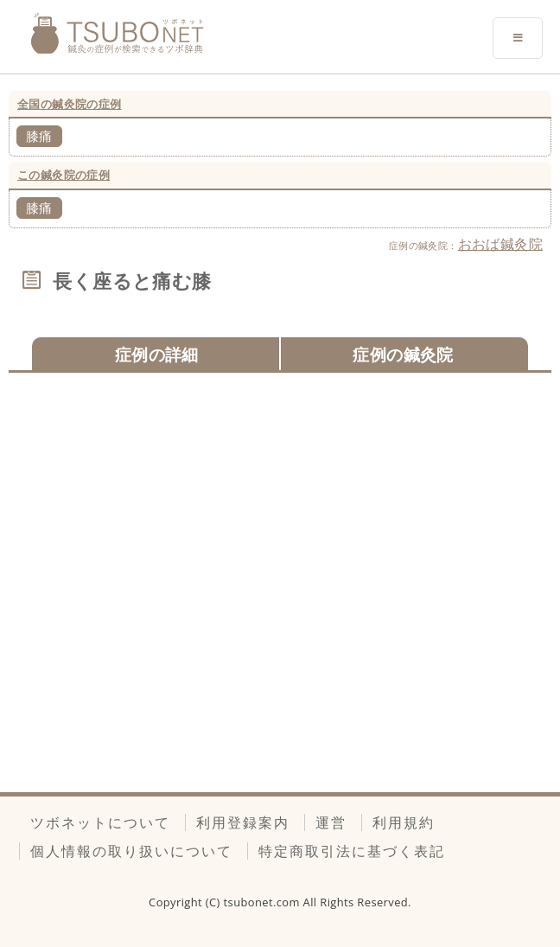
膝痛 (39, 136)
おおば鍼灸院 (500, 244)
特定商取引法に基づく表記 (352, 851)
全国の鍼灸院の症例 (70, 104)
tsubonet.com (264, 902)
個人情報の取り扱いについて (131, 851)
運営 (331, 822)
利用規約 (404, 822)
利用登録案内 (243, 822)
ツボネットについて (100, 822)
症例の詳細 (157, 354)
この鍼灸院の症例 (64, 175)
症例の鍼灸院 (403, 354)
